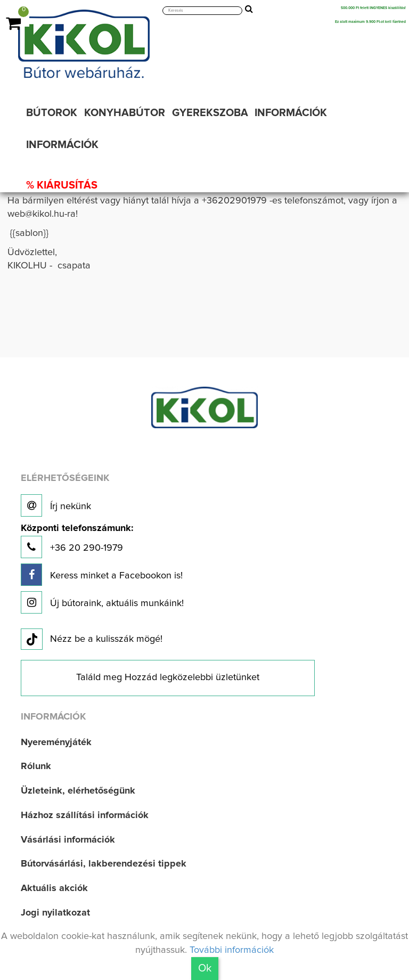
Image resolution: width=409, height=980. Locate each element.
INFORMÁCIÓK (291, 113)
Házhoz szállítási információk (85, 815)
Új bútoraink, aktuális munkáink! (102, 602)
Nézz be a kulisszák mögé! (92, 640)
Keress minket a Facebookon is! (102, 575)
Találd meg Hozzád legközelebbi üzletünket (168, 677)
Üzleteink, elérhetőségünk (78, 791)
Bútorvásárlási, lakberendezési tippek (104, 864)
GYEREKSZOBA (210, 113)
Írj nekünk (56, 505)
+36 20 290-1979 (77, 541)
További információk (232, 950)
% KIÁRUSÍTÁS (62, 185)
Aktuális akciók (54, 888)
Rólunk (36, 766)
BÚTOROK (52, 113)
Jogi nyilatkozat (55, 913)
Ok (205, 968)
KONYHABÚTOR (125, 113)
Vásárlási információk (68, 840)
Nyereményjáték (56, 742)
